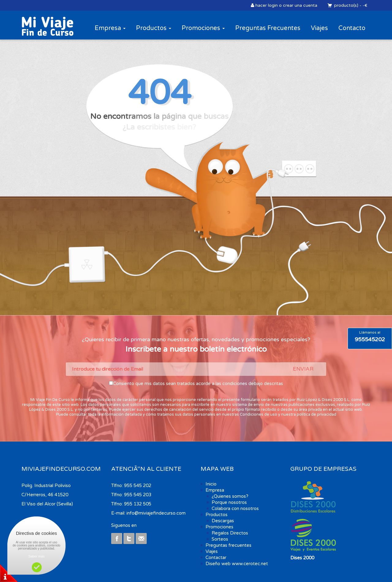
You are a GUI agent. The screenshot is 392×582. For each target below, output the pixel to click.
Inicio (211, 484)
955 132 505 (138, 504)
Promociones (203, 28)
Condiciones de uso (258, 414)
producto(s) (346, 5)
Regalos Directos (230, 533)
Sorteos (220, 539)
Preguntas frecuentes (228, 545)
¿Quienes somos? (230, 496)
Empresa (110, 28)
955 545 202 (138, 486)
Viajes (319, 28)
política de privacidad (317, 414)
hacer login (267, 5)
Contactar (216, 557)
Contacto (352, 28)
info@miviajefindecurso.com (156, 513)
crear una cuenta (300, 5)
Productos (154, 28)
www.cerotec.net (250, 564)
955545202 (370, 339)
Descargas (223, 521)
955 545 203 (138, 495)
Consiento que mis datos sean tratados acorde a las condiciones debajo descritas (198, 384)
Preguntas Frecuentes (268, 28)
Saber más (36, 556)
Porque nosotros (229, 502)
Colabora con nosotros (235, 508)
